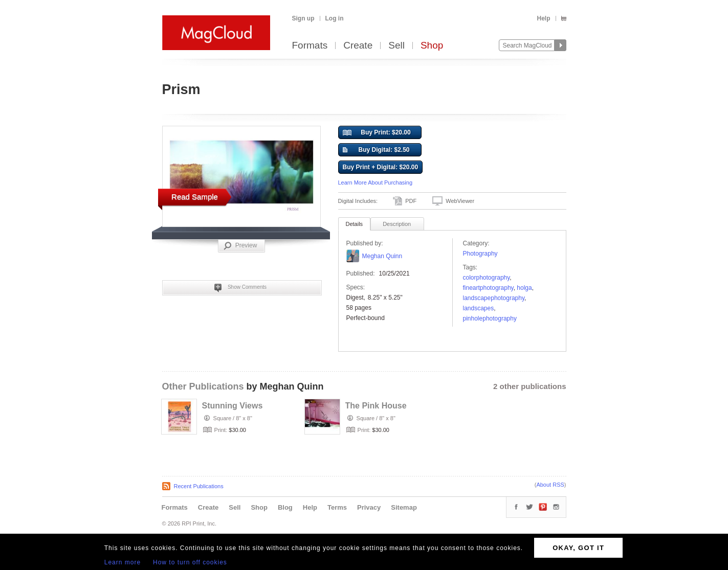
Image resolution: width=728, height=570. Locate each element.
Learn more (123, 562)
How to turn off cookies (190, 562)
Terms (337, 507)
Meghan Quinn (382, 256)
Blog (285, 507)
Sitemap (404, 507)
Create (358, 46)
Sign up (303, 18)
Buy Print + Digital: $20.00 (381, 167)
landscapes (479, 308)
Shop (432, 46)
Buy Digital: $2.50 (376, 150)
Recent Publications (199, 486)
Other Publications (203, 386)
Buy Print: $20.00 (377, 133)
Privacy (369, 507)
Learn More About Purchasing (376, 183)
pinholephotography (490, 318)
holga (524, 288)
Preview (240, 246)
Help (543, 18)
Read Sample (195, 197)
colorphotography (487, 278)
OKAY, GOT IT (578, 548)
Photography (480, 254)
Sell (396, 46)
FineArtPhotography (488, 288)
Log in (335, 18)
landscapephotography (494, 298)
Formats (310, 46)
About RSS (550, 485)
